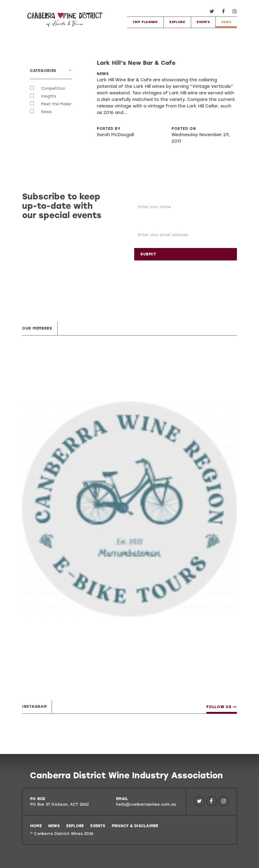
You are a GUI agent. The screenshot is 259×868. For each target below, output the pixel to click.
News (226, 22)
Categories (43, 71)
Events (203, 22)
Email (141, 224)
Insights (49, 97)
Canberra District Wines (65, 19)
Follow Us (222, 707)
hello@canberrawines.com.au (146, 804)
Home (36, 826)
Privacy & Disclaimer (135, 826)
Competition (53, 89)
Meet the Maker (56, 104)
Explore (177, 22)
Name (141, 196)
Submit (148, 254)
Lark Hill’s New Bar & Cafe (136, 63)
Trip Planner (145, 22)
